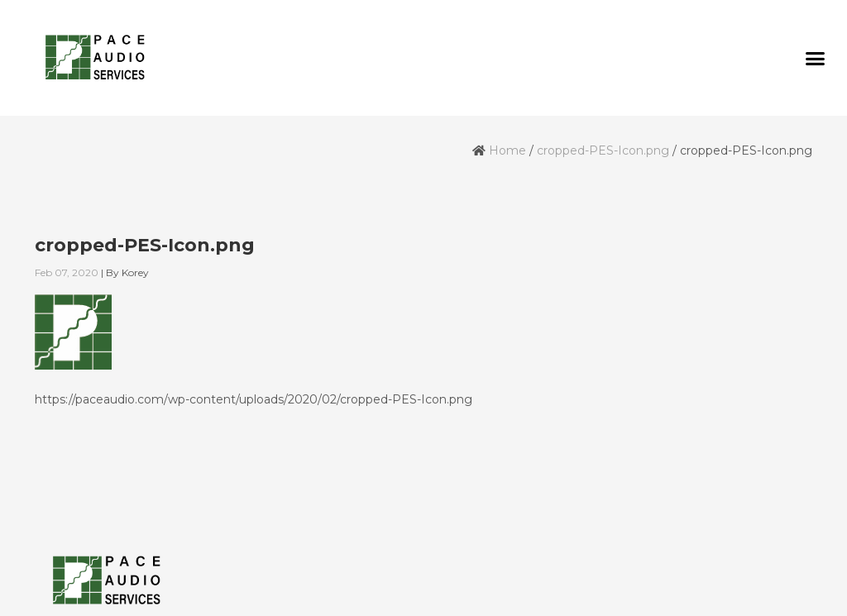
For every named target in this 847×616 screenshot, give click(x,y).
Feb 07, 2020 (67, 272)
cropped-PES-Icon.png (603, 150)
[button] (815, 58)
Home (507, 150)
